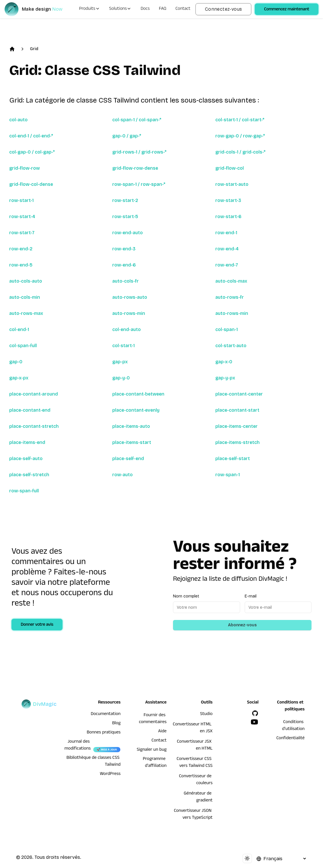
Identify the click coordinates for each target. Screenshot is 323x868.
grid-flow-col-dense (31, 184)
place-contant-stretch (34, 426)
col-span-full (23, 346)
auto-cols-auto (26, 281)
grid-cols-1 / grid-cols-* (240, 152)
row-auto (122, 475)
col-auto (18, 120)
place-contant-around (34, 394)
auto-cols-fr (126, 281)
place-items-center (236, 426)
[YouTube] (254, 722)
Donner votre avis (37, 625)
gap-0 (16, 362)
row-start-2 (125, 200)
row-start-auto (232, 184)
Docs (145, 9)
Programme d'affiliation (155, 763)
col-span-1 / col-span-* (137, 120)
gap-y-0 (121, 378)
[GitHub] (255, 713)
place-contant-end (30, 410)
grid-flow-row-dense (135, 168)
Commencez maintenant (287, 10)
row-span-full (24, 491)
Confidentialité (290, 739)
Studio (206, 714)
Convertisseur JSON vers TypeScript (193, 815)
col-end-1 (19, 329)
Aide (162, 732)
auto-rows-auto (130, 297)
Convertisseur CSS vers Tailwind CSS (195, 763)
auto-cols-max (231, 281)
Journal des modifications (78, 746)
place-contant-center (239, 394)
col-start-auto (231, 346)
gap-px (120, 362)
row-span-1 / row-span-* (139, 184)
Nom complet (186, 596)
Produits (90, 9)
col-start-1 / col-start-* (240, 120)
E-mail (251, 596)
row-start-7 (22, 233)
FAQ (163, 9)
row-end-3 (124, 249)
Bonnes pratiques (104, 733)
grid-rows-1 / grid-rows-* (139, 152)
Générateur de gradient (198, 797)
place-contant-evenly (136, 410)
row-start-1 (21, 200)
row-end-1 (226, 233)
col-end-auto (127, 329)
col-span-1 (227, 329)
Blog (116, 724)
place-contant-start (237, 410)
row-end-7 (227, 265)
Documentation (106, 714)
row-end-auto (128, 233)
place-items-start (132, 442)
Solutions (120, 9)
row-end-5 (21, 265)
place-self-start (233, 458)
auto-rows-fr (230, 297)
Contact (183, 9)
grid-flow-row (24, 168)
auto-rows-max (26, 313)
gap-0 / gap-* (127, 136)
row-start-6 (228, 216)
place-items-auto (131, 426)
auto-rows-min (129, 313)
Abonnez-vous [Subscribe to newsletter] (242, 625)
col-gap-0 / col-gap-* (32, 152)
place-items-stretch (238, 442)
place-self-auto (26, 458)
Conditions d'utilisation (293, 726)
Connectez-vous (224, 9)
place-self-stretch (29, 475)
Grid (34, 49)
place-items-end (27, 442)
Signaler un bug (152, 750)
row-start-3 (228, 200)
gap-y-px (225, 378)
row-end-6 (124, 265)
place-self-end (128, 458)
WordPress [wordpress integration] (110, 774)
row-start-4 (22, 216)
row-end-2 (21, 249)
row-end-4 (227, 249)
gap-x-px (19, 378)
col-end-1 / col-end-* (31, 136)
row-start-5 (125, 216)
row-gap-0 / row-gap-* (240, 136)
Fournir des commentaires (153, 719)
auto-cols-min (25, 297)
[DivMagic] (39, 9)
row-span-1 (228, 475)
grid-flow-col (230, 168)
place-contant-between (138, 394)
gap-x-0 (224, 362)
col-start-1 (124, 346)
